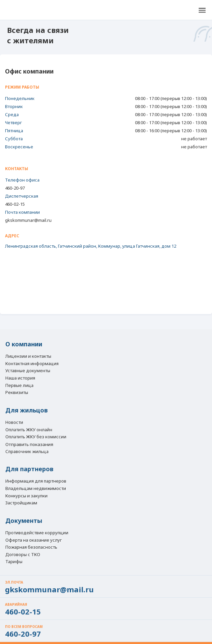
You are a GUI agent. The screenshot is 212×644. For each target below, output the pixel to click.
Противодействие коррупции (37, 533)
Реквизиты (17, 393)
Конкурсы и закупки (26, 496)
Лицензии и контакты (28, 356)
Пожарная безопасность (31, 547)
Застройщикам (21, 503)
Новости (14, 423)
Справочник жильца (27, 452)
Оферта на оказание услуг (33, 540)
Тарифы (14, 562)
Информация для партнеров (36, 481)
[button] (202, 10)
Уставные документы (28, 371)
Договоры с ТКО (23, 555)
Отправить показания (29, 444)
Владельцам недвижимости (36, 489)
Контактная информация (32, 364)
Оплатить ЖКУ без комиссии (36, 437)
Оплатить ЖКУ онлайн (29, 430)
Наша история (20, 378)
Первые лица (19, 386)
